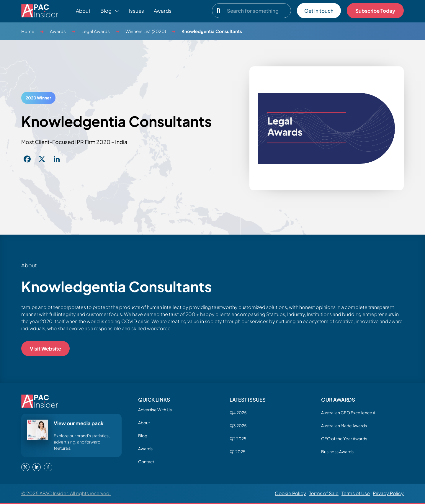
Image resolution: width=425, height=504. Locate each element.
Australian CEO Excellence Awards (351, 413)
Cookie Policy (290, 493)
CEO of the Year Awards (344, 438)
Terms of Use (356, 493)
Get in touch (319, 11)
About (83, 11)
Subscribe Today (375, 11)
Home (28, 31)
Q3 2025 (238, 426)
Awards (163, 11)
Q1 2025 (238, 451)
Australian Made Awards (344, 426)
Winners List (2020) (146, 31)
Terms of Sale (324, 493)
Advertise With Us (155, 410)
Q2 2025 (238, 438)
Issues (137, 11)
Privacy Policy (388, 493)
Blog (143, 436)
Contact (146, 462)
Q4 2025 (238, 413)
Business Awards (337, 451)
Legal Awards (96, 31)
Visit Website (45, 348)
